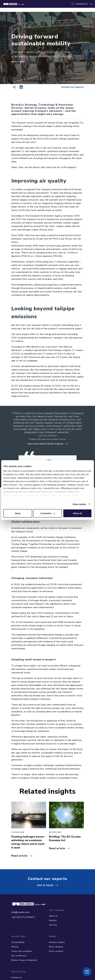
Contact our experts (72, 87)
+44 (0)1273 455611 (23, 917)
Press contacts (56, 951)
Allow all (77, 513)
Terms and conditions (22, 951)
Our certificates (19, 956)
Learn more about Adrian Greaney (45, 444)
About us (53, 916)
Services (53, 925)
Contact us (82, 4)
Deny (18, 513)
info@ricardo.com (20, 912)
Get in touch (45, 885)
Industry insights (57, 942)
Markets (53, 920)
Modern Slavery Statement (24, 960)
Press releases (56, 947)
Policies (15, 947)
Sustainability (18, 942)
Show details (79, 504)
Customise (48, 513)
